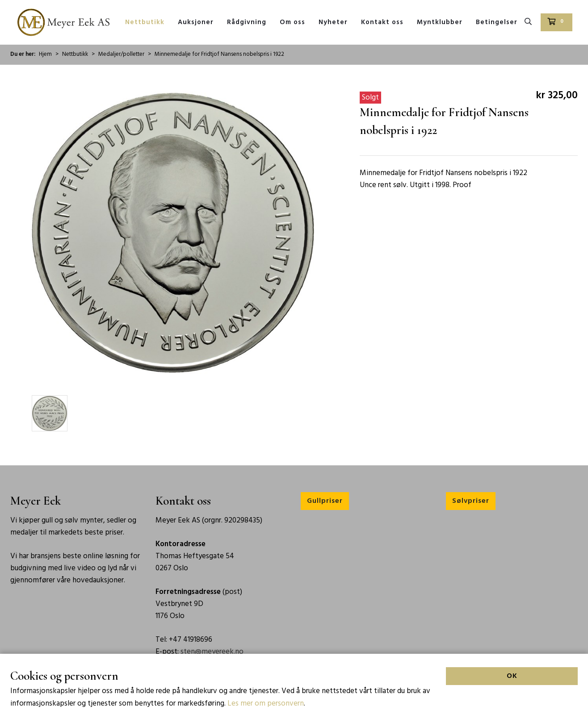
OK (512, 702)
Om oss (292, 22)
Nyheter (333, 22)
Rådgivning (247, 22)
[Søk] (528, 22)
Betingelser (497, 22)
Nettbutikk (145, 22)
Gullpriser (325, 501)
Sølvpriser (471, 501)
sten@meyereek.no (212, 652)
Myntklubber (440, 22)
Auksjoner (196, 22)
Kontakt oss (382, 22)
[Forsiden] (63, 22)
